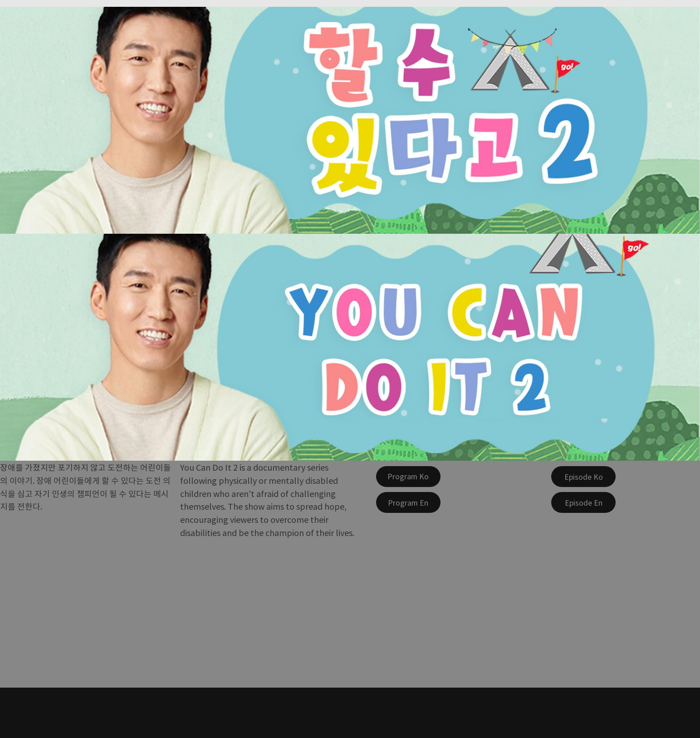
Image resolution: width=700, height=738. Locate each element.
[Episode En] (583, 502)
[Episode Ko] (583, 477)
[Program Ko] (408, 477)
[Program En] (408, 502)
